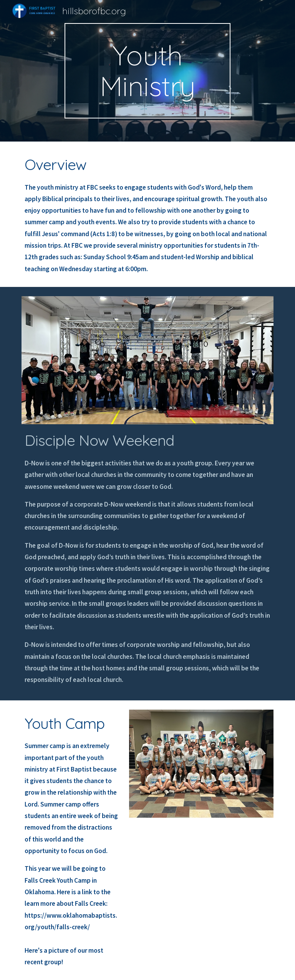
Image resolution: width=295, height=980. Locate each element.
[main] (147, 71)
